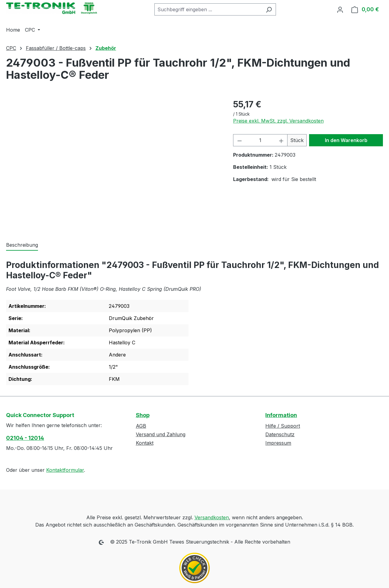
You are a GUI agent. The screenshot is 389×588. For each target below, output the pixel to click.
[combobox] (208, 9)
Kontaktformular (65, 470)
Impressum (278, 443)
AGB (141, 426)
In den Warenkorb (346, 140)
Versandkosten (212, 517)
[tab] (22, 245)
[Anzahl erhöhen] (281, 140)
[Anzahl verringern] (239, 140)
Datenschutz (280, 434)
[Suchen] (269, 9)
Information (281, 415)
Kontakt (145, 443)
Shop (143, 415)
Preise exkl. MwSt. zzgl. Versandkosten (278, 121)
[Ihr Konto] (340, 9)
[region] (114, 163)
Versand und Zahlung (161, 434)
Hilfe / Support (283, 426)
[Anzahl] (260, 140)
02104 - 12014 (25, 438)
